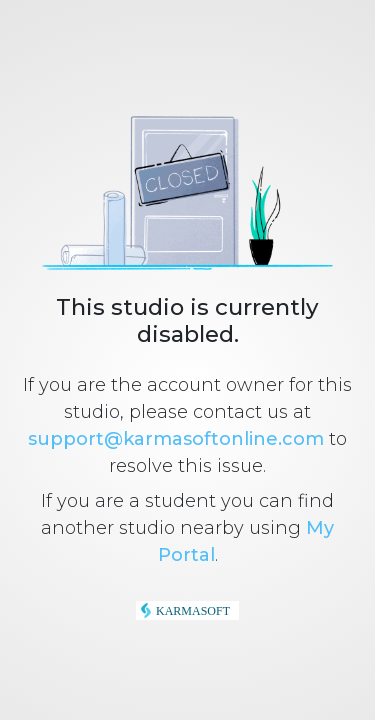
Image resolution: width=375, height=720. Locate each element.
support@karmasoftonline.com (176, 439)
